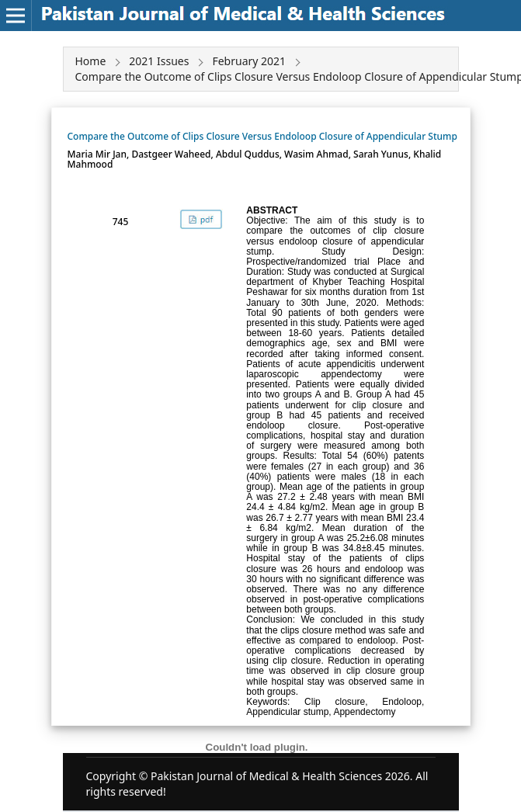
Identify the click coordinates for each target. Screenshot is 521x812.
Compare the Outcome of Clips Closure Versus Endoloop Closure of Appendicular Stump (262, 136)
